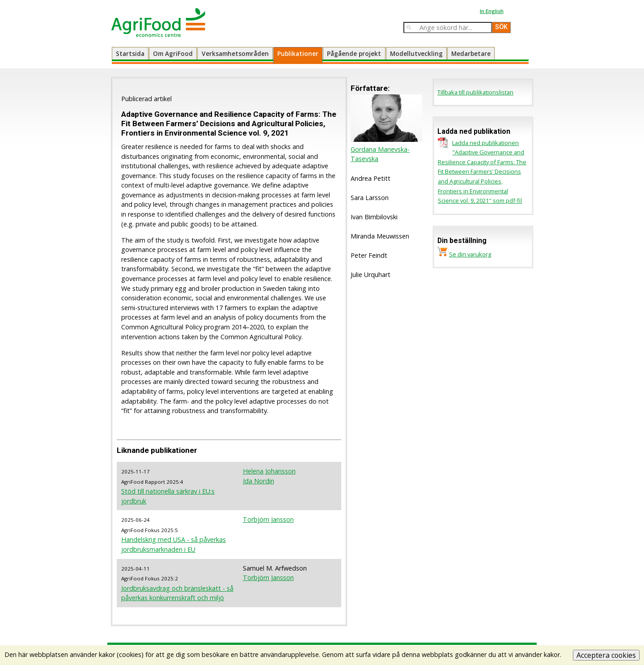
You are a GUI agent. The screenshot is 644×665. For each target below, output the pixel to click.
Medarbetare (471, 53)
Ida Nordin (258, 481)
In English (492, 11)
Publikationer (298, 53)
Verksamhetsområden (235, 53)
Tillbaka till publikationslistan (475, 92)
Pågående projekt (354, 53)
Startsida (130, 53)
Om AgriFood (173, 53)
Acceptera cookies (606, 655)
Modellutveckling (416, 53)
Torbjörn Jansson (268, 519)
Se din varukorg (470, 254)
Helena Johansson (269, 471)
